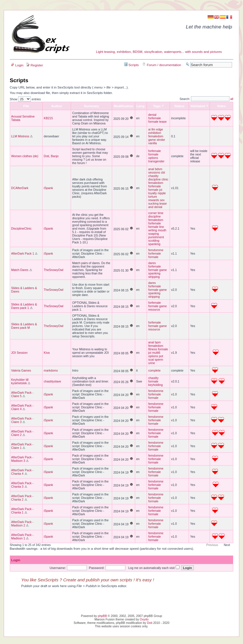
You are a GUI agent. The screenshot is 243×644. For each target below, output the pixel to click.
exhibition (155, 133)
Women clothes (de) (25, 156)
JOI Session (19, 353)
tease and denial (157, 205)
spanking (154, 244)
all (232, 99)
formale (153, 122)
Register (35, 65)
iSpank (48, 188)
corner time (156, 213)
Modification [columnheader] (123, 106)
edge (159, 129)
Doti (46, 156)
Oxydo (144, 619)
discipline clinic (158, 179)
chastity (153, 176)
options (153, 158)
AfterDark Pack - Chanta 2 (22, 498)
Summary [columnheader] (92, 106)
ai (149, 129)
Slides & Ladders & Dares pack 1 (24, 306)
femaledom (156, 136)
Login (17, 65)
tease (163, 122)
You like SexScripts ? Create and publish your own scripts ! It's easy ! (88, 580)
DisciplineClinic (21, 228)
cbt (163, 172)
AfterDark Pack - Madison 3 (22, 459)
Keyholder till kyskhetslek (20, 381)
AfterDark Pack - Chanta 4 (22, 472)
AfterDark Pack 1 (23, 253)
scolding (154, 241)
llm (153, 129)
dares (152, 263)
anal (151, 169)
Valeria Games (21, 370)
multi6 (156, 353)
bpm (158, 342)
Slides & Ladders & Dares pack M (24, 326)
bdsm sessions (155, 171)
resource (154, 309)
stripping (154, 277)
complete (154, 370)
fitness (152, 349)
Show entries (25, 99)
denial (152, 115)
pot (161, 356)
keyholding (155, 385)
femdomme (156, 250)
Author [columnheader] (57, 106)
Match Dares (20, 270)
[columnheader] (179, 106)
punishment (156, 237)
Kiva (47, 353)
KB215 (48, 118)
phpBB (102, 616)
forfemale (154, 118)
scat (151, 360)
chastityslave (52, 381)
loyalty (152, 193)
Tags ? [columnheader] (158, 106)
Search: (204, 99)
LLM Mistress (20, 136)
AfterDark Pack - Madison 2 (22, 524)
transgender (156, 161)
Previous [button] (212, 545)
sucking (153, 203)
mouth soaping (157, 232)
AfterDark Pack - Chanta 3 (22, 485)
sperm (159, 360)
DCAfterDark (20, 188)
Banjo (55, 156)
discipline (154, 216)
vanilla (152, 143)
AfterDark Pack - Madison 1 (22, 537)
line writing (156, 228)
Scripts (132, 65)
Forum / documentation (162, 65)
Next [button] (227, 545)
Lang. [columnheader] (141, 106)
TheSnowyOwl (53, 270)
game (152, 140)
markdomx (51, 370)
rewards (154, 200)
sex (162, 200)
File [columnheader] (26, 106)
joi (161, 190)
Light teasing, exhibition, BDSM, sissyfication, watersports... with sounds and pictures (159, 52)
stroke (161, 140)
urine (151, 363)
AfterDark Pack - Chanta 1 (22, 511)
